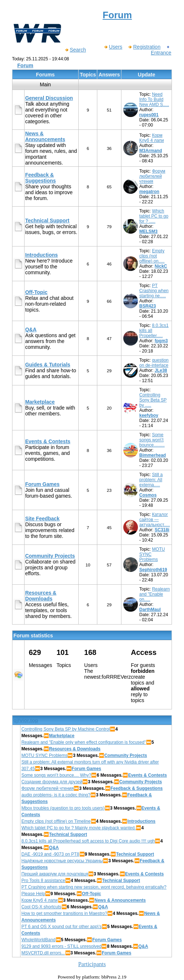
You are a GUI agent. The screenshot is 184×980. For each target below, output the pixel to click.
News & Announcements (45, 136)
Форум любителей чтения (152, 176)
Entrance (161, 50)
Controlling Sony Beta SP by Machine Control (65, 729)
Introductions (42, 255)
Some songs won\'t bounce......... (152, 440)
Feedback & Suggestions (41, 178)
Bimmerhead (153, 455)
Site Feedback (42, 519)
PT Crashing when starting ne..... (154, 291)
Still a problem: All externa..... (151, 480)
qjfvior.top (26, 720)
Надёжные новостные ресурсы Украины (62, 861)
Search (75, 50)
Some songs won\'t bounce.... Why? (56, 775)
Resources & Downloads (41, 596)
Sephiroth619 (153, 570)
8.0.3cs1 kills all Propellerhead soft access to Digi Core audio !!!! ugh (88, 841)
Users (113, 47)
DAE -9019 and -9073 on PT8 (50, 854)
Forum (25, 65)
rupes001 (149, 115)
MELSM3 (149, 231)
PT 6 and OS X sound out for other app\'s (61, 927)
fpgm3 (161, 341)
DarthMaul (150, 610)
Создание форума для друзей (52, 782)
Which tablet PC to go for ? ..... (154, 216)
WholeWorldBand (38, 940)
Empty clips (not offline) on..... (152, 256)
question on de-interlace (154, 363)
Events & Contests (48, 441)
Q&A (31, 329)
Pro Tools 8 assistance (43, 881)
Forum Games (42, 484)
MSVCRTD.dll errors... (43, 953)
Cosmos (148, 495)
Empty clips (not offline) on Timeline (56, 821)
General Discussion (49, 98)
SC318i (162, 530)
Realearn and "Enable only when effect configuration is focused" (84, 742)
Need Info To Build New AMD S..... (154, 99)
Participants (92, 964)
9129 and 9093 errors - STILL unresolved (61, 946)
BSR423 (148, 306)
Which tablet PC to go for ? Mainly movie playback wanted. (78, 828)
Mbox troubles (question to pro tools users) (63, 808)
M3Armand (151, 151)
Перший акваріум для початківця (55, 874)
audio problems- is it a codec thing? (56, 795)
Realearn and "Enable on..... (155, 594)
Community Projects (50, 556)
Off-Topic (36, 292)
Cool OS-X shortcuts (41, 907)
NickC (161, 266)
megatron (149, 192)
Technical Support (47, 220)
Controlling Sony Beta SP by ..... (153, 400)
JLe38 (161, 370)
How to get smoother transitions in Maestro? (64, 913)
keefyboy (149, 415)
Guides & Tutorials (48, 365)
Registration (144, 47)
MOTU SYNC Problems (44, 755)
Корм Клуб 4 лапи (152, 138)
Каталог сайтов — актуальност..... (155, 520)
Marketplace (40, 402)
